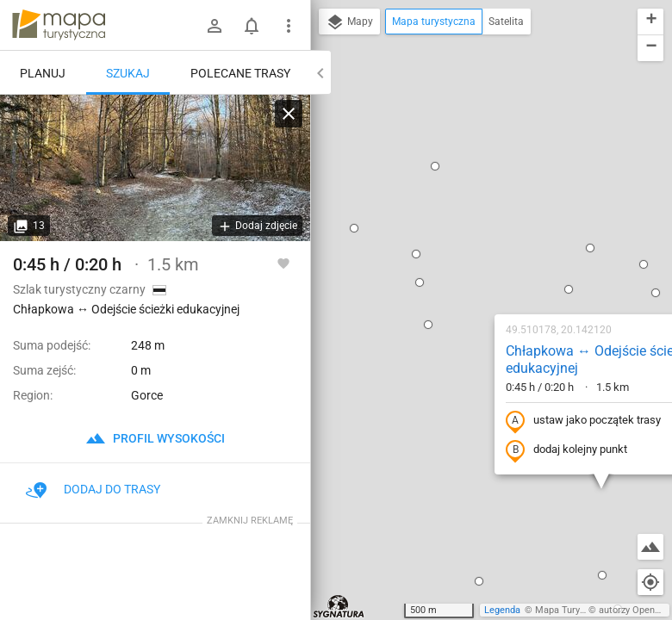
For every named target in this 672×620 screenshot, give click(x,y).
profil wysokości (155, 438)
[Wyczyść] (289, 114)
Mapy (349, 22)
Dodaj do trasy (93, 489)
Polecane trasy (240, 73)
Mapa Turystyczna (574, 610)
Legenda (502, 610)
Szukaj (128, 73)
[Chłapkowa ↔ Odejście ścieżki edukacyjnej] (155, 168)
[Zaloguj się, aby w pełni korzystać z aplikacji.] (283, 263)
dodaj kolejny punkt (456, 264)
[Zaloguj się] (215, 26)
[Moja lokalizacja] (650, 582)
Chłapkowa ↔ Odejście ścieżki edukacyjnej (488, 174)
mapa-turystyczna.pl (59, 25)
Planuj (43, 73)
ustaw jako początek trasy (473, 235)
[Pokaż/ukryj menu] (289, 26)
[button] (318, 139)
